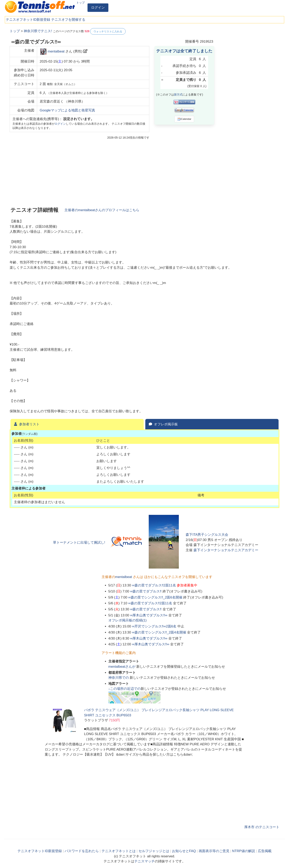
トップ (80, 3)
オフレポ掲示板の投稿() (128, 620)
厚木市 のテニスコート (262, 827)
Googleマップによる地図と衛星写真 (67, 110)
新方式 (178, 95)
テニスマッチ (144, 861)
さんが (122, 667)
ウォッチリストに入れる (108, 31)
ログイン (98, 8)
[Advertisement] (249, 88)
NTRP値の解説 (244, 851)
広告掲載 (265, 851)
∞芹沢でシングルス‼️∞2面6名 (154, 626)
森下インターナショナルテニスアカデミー (226, 550)
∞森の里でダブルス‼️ (146, 591)
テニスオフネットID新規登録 (28, 20)
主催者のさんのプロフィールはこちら (102, 210)
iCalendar (184, 119)
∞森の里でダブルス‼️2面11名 (154, 585)
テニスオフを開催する (68, 20)
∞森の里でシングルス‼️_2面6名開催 (155, 597)
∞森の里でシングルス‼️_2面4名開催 (159, 632)
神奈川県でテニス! (38, 31)
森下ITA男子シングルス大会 (207, 535)
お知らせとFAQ (184, 851)
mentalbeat (56, 51)
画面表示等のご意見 (214, 851)
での (119, 678)
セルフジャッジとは (154, 851)
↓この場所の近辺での (125, 689)
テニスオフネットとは (119, 851)
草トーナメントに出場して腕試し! (79, 542)
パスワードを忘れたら (82, 851)
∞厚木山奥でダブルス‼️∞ (149, 615)
